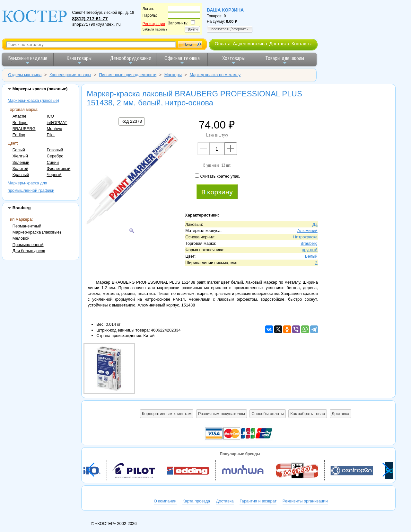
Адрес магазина (250, 44)
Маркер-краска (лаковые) (37, 232)
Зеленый (21, 162)
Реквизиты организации (305, 501)
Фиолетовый (58, 168)
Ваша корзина (225, 10)
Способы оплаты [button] (267, 414)
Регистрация (154, 24)
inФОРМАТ (57, 123)
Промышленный (28, 245)
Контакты (302, 44)
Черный (54, 175)
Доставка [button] (341, 414)
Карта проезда (196, 501)
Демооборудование (131, 60)
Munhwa (54, 129)
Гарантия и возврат (258, 501)
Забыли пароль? (155, 29)
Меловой (21, 238)
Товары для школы (285, 60)
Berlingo (20, 123)
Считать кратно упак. (217, 176)
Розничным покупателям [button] (222, 414)
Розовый (55, 150)
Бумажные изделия (28, 60)
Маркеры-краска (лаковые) (33, 100)
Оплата (223, 44)
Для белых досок (29, 251)
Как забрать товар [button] (308, 414)
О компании (165, 501)
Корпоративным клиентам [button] (167, 414)
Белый (19, 150)
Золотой (20, 168)
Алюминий (307, 231)
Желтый (20, 156)
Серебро (55, 156)
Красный (21, 175)
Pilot (51, 135)
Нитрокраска (305, 237)
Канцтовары (79, 60)
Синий (53, 162)
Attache (19, 116)
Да (315, 224)
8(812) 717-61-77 (90, 19)
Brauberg (309, 243)
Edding (19, 135)
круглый (310, 250)
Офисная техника (182, 60)
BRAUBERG (24, 129)
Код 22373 (131, 121)
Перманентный (27, 226)
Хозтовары (233, 60)
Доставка (279, 44)
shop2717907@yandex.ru (96, 25)
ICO (50, 116)
